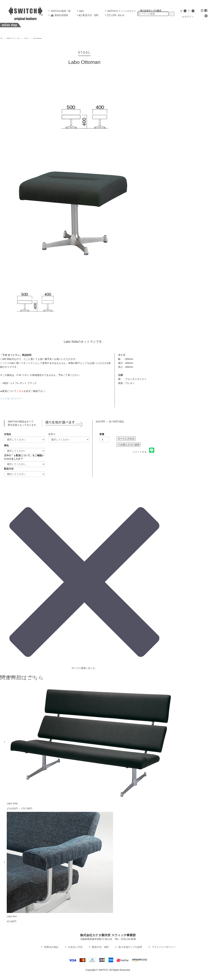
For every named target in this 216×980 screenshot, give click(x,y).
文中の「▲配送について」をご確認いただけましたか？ (24, 457)
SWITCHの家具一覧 (59, 11)
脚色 (6, 445)
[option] (84, 114)
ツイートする (140, 452)
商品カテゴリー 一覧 (13, 38)
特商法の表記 (49, 947)
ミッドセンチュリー (11, 398)
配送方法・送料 (87, 15)
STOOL (26, 38)
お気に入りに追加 (129, 445)
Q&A (80, 11)
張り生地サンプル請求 (128, 947)
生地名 (8, 434)
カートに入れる (126, 439)
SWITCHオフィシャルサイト (120, 11)
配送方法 (9, 469)
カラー (52, 434)
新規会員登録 (58, 15)
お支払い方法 (73, 947)
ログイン (188, 17)
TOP (1, 38)
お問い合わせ (114, 15)
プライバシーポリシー (162, 947)
